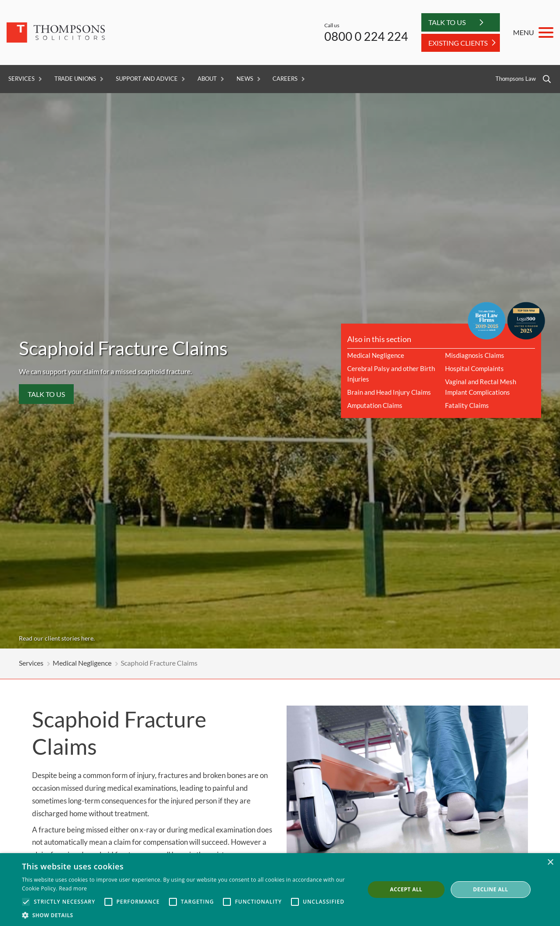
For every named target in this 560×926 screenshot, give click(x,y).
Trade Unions (75, 79)
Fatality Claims (467, 405)
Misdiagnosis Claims (475, 355)
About (207, 79)
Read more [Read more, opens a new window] (73, 888)
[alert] (280, 890)
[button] (188, 915)
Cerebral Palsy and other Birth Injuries (391, 374)
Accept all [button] (406, 889)
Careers (285, 79)
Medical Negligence (376, 355)
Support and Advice (147, 79)
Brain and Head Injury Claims (389, 392)
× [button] (550, 863)
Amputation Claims (375, 405)
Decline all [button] (491, 889)
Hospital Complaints (474, 368)
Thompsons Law (516, 79)
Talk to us (46, 394)
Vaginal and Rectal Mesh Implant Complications (481, 387)
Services (22, 79)
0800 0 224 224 (366, 36)
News (245, 79)
